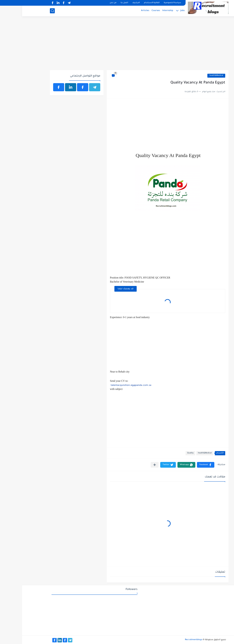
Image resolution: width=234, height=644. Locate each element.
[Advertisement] (117, 45)
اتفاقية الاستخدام (130, 3)
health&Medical (194, 76)
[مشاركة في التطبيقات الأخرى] (133, 465)
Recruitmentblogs (172, 640)
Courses (134, 11)
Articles (123, 11)
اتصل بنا (102, 3)
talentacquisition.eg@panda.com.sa (109, 385)
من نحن (91, 3)
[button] (184, 465)
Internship (146, 11)
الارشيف (114, 3)
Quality (168, 453)
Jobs (160, 11)
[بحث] (30, 11)
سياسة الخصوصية (150, 3)
